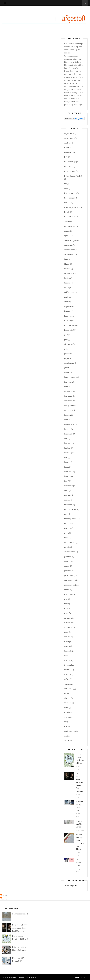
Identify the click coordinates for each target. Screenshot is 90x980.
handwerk (68, 382)
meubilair (68, 505)
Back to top (81, 977)
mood (67, 524)
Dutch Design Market (73, 176)
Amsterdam (69, 138)
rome (67, 604)
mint (66, 514)
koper (67, 462)
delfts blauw (69, 292)
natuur (67, 528)
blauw (67, 264)
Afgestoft (68, 133)
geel (66, 335)
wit (66, 722)
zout (66, 736)
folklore (67, 321)
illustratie (68, 391)
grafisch (68, 354)
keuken (67, 448)
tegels (67, 656)
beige (67, 259)
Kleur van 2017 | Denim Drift (79, 806)
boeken (67, 269)
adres (67, 231)
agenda (67, 236)
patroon (68, 571)
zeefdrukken (70, 731)
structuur (68, 637)
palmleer (68, 556)
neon (66, 533)
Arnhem (68, 143)
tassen (67, 646)
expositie (68, 306)
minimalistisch (70, 509)
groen (67, 368)
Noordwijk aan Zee (72, 207)
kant (66, 420)
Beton (67, 148)
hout (66, 387)
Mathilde (68, 203)
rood (66, 608)
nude (66, 538)
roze (66, 613)
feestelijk (68, 316)
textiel (67, 660)
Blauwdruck (69, 152)
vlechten (68, 703)
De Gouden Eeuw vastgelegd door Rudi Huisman (80, 782)
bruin (66, 288)
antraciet (68, 245)
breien (67, 278)
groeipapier (69, 363)
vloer (66, 707)
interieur (68, 410)
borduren (68, 273)
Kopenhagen (70, 198)
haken (67, 373)
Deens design (70, 162)
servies (67, 623)
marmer (68, 495)
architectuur (69, 250)
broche (67, 283)
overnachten (70, 552)
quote (67, 590)
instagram (68, 405)
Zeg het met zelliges (21, 914)
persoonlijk (69, 575)
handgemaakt (70, 377)
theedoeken (69, 665)
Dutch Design (70, 171)
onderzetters (70, 542)
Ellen (5, 899)
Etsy (66, 184)
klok (66, 457)
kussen (67, 476)
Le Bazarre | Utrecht (80, 863)
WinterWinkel (70, 217)
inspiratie (68, 401)
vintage (67, 698)
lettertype (68, 486)
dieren (67, 302)
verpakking (69, 689)
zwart (67, 741)
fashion (67, 311)
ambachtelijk (70, 240)
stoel (66, 632)
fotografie (68, 330)
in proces (68, 396)
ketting (67, 443)
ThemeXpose (21, 977)
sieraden (68, 627)
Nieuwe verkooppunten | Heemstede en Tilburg (80, 842)
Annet (5, 896)
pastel (67, 566)
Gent (66, 188)
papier (67, 561)
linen (66, 490)
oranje (67, 547)
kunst (67, 467)
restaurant (69, 594)
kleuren (67, 453)
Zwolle (67, 222)
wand (67, 712)
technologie (69, 651)
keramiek (68, 434)
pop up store (69, 580)
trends (67, 675)
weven (67, 717)
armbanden (69, 254)
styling (67, 641)
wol (66, 726)
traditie (67, 670)
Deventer (68, 167)
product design (71, 585)
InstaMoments (70, 193)
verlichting (69, 684)
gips (66, 339)
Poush (67, 212)
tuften (67, 679)
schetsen (68, 618)
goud (66, 349)
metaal (67, 500)
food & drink (69, 325)
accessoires (69, 226)
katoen (67, 429)
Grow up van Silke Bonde (79, 824)
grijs (66, 358)
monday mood (70, 519)
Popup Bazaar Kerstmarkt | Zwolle (80, 759)
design (67, 297)
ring (66, 599)
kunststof (68, 472)
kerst (66, 439)
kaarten (67, 415)
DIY (66, 157)
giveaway (68, 344)
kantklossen (69, 424)
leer (66, 481)
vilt (66, 693)
